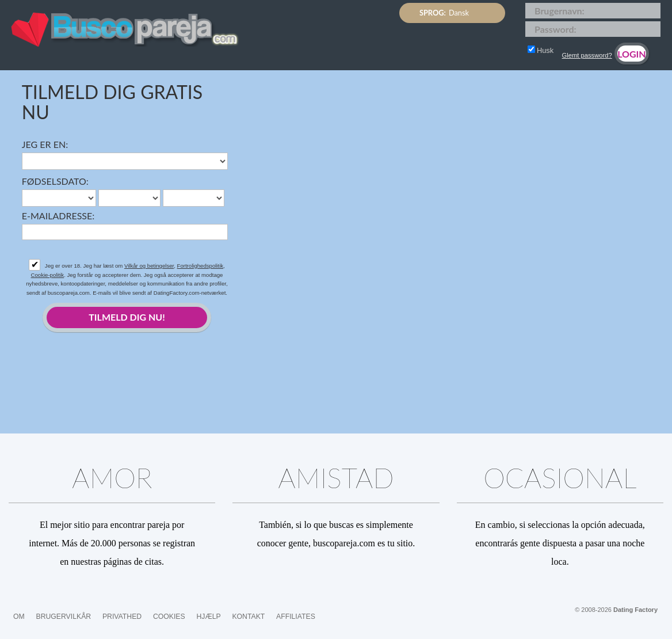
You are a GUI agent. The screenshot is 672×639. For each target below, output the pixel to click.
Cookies (169, 617)
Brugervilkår (64, 617)
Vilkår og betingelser (149, 266)
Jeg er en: (45, 144)
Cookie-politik (48, 275)
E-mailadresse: (58, 216)
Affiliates (296, 617)
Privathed (122, 617)
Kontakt (248, 617)
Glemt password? (587, 55)
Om (19, 617)
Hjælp (208, 617)
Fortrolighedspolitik (201, 266)
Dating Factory (635, 610)
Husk (541, 50)
